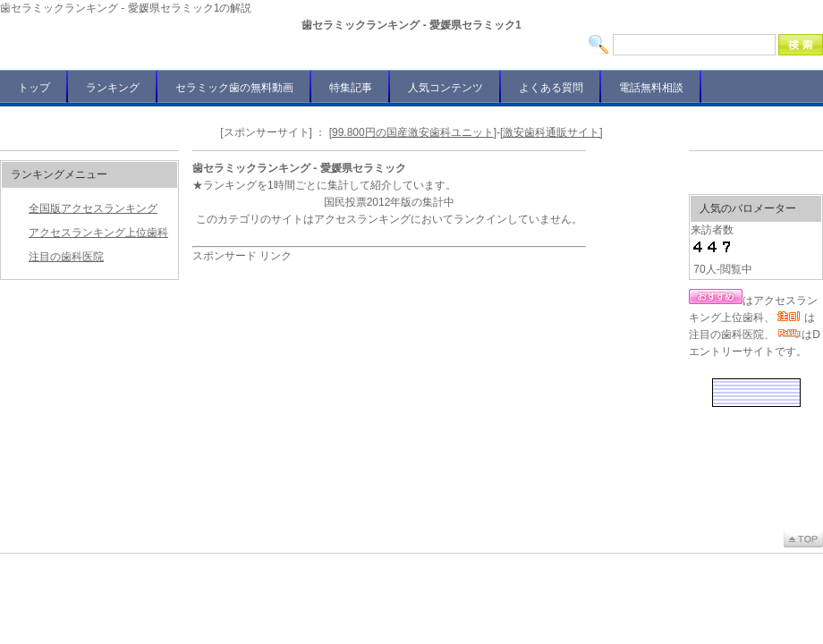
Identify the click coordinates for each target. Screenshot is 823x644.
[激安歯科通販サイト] (551, 132)
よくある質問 (551, 88)
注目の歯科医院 (66, 257)
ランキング (113, 88)
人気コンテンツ (445, 88)
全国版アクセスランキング (93, 208)
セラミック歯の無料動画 (234, 88)
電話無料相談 (651, 88)
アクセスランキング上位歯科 (98, 233)
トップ (34, 88)
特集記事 (351, 88)
